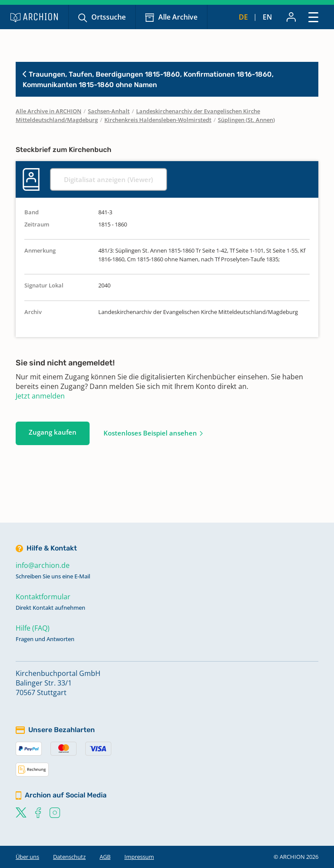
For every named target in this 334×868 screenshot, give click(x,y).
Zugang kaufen (53, 432)
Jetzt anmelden (40, 396)
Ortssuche (109, 17)
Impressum (139, 857)
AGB (105, 857)
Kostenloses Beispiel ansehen (150, 433)
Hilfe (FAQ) (33, 628)
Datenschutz (69, 857)
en (267, 17)
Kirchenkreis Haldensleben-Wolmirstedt (158, 120)
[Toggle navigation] (313, 17)
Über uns (27, 857)
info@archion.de (43, 565)
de (243, 17)
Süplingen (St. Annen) (246, 120)
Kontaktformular (43, 597)
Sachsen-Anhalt (109, 111)
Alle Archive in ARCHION (48, 111)
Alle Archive (178, 17)
